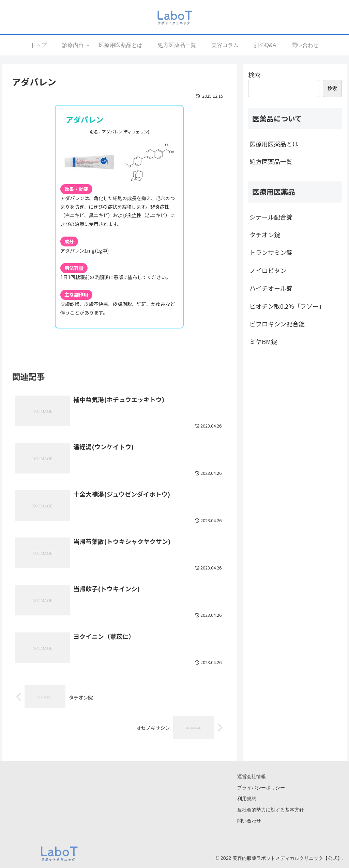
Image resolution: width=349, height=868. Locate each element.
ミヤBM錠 (263, 341)
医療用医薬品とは (274, 144)
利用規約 (247, 799)
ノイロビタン (268, 270)
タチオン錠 (265, 235)
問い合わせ (249, 821)
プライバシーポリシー (261, 788)
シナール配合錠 (271, 217)
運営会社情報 (252, 776)
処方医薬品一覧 (271, 161)
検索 (254, 75)
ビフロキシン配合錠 (277, 324)
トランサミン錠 (271, 252)
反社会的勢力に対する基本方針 (271, 810)
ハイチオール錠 (271, 288)
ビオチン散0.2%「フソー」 (287, 306)
